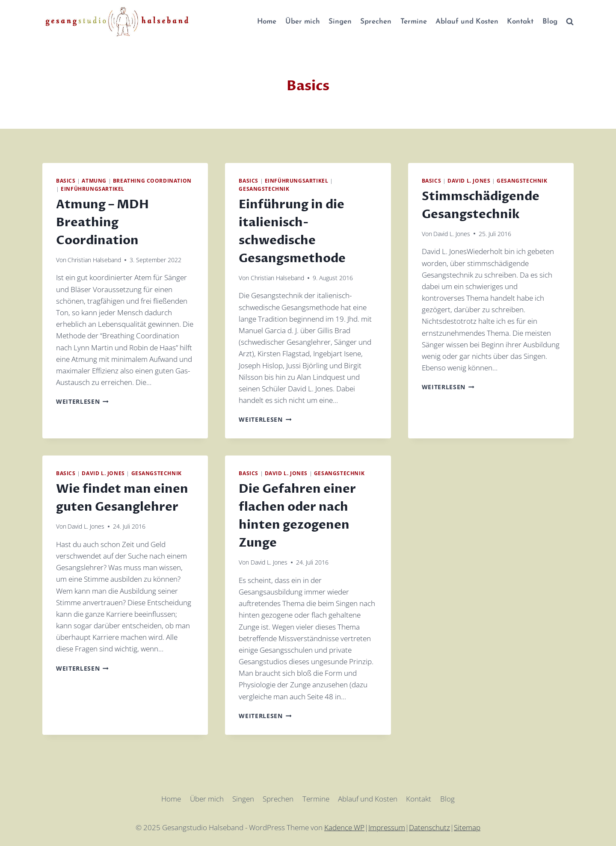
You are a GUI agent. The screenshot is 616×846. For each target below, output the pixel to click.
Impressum (387, 827)
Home (267, 22)
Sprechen (376, 22)
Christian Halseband (94, 260)
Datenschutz (429, 827)
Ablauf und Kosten (467, 22)
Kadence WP (344, 827)
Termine (414, 22)
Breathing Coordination (152, 180)
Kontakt (520, 22)
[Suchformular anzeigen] (570, 22)
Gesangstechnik (264, 189)
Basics (66, 180)
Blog (550, 22)
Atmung (94, 180)
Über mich (303, 22)
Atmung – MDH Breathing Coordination (102, 222)
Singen (340, 22)
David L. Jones (469, 180)
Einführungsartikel (93, 189)
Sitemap (467, 827)
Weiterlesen (82, 401)
